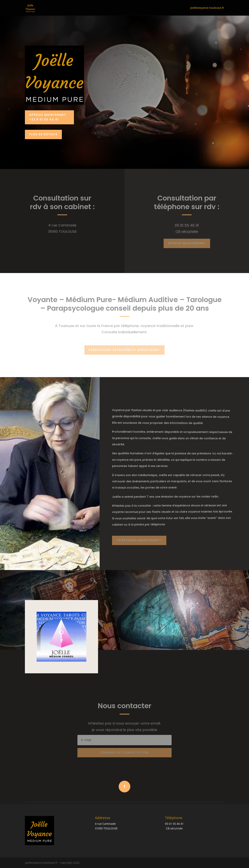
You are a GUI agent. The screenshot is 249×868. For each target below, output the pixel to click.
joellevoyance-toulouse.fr (207, 8)
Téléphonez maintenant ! (139, 540)
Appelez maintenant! (187, 243)
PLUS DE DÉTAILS (43, 134)
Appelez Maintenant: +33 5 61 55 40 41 (48, 117)
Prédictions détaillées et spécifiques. (124, 350)
